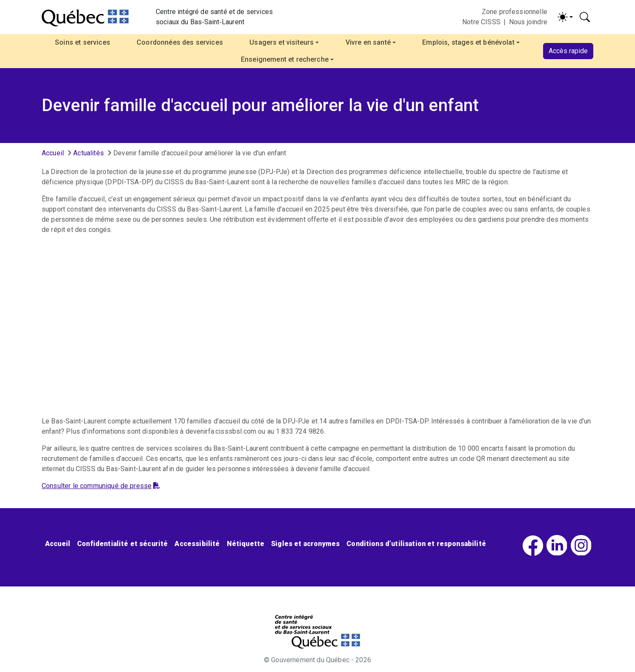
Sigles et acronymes (305, 544)
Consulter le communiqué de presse (101, 486)
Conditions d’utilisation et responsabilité (416, 544)
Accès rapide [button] (568, 51)
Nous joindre (528, 22)
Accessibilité (197, 544)
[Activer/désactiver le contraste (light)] (565, 17)
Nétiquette (246, 544)
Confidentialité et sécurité (122, 544)
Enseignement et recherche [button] (285, 59)
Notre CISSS (481, 22)
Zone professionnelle (515, 12)
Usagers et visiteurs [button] (282, 42)
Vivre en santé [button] (368, 42)
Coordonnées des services (180, 42)
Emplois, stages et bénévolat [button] (468, 42)
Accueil (53, 153)
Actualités (89, 153)
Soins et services (83, 42)
